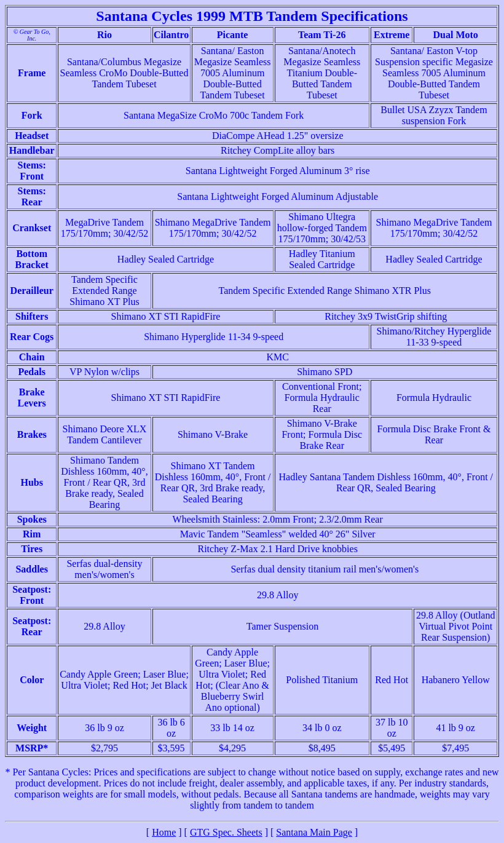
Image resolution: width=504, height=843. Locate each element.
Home (164, 832)
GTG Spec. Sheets (226, 832)
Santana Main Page (314, 832)
